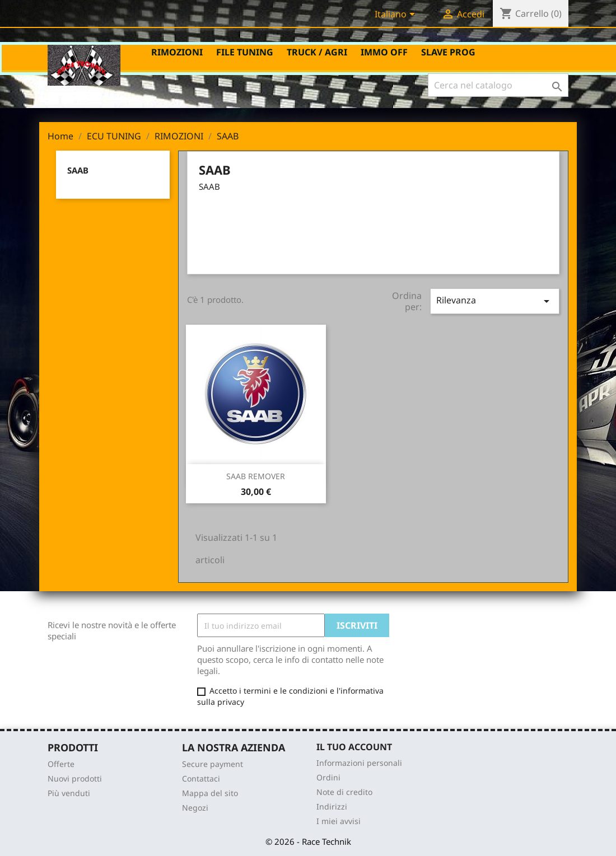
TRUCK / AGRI (317, 52)
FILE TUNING (245, 52)
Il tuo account (354, 747)
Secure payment (213, 764)
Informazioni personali (359, 763)
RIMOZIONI (177, 52)
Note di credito (344, 792)
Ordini (328, 777)
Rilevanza (495, 301)
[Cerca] (498, 85)
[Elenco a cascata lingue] (397, 15)
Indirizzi (332, 806)
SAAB (78, 170)
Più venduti (69, 793)
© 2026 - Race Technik (308, 841)
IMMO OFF (384, 52)
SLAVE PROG (448, 52)
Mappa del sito (210, 793)
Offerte (61, 764)
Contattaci (201, 778)
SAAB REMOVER (256, 476)
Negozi (195, 808)
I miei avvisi (339, 821)
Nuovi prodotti (75, 778)
